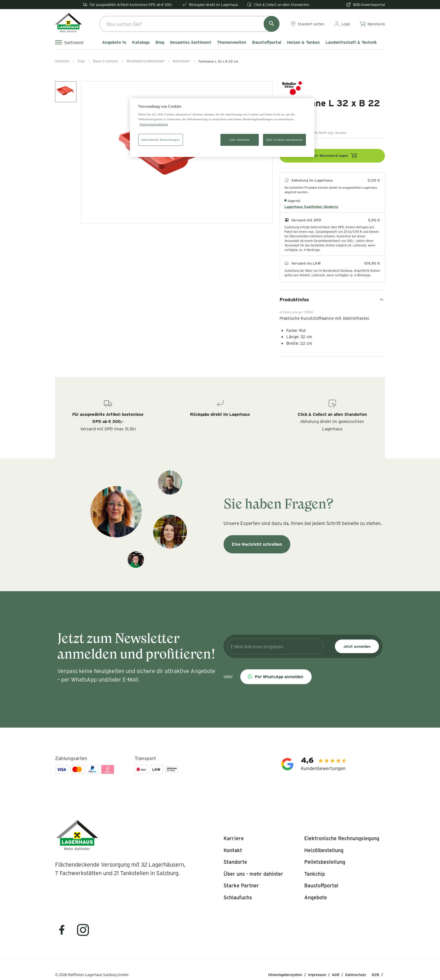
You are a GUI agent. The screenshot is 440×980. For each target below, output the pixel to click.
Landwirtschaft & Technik (351, 42)
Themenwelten (232, 42)
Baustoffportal (267, 42)
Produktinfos (332, 300)
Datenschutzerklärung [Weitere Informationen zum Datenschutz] (154, 124)
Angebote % (114, 42)
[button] (276, 677)
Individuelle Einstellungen (161, 140)
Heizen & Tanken (303, 42)
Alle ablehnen (240, 140)
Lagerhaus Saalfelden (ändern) (311, 207)
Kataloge (141, 42)
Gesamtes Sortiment (191, 42)
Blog (160, 42)
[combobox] (189, 24)
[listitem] (234, 838)
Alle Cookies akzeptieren (284, 140)
